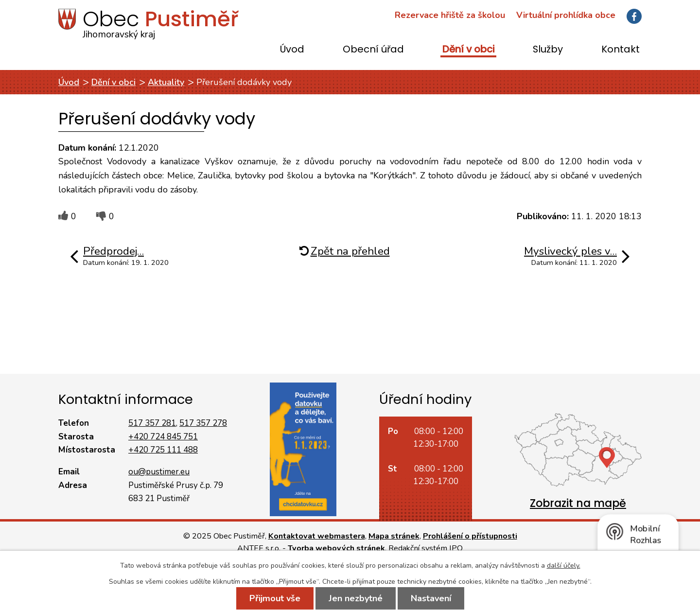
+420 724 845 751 (163, 437)
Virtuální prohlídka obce (566, 15)
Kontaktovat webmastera (317, 536)
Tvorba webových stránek (336, 548)
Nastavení (431, 598)
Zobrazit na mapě (578, 503)
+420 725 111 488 (163, 450)
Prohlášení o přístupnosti (470, 536)
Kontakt (621, 50)
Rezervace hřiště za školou (450, 15)
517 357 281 (152, 423)
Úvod (292, 50)
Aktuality (166, 82)
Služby (548, 50)
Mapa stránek (394, 536)
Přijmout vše (275, 598)
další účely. (564, 566)
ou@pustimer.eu (159, 472)
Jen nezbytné (356, 598)
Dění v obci (468, 50)
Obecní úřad (373, 50)
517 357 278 (203, 423)
